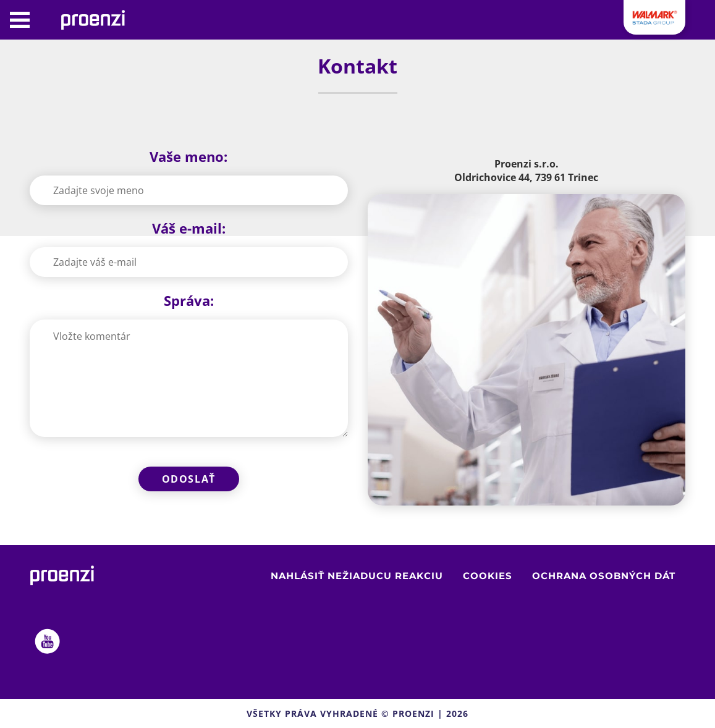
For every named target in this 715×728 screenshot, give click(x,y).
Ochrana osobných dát (604, 576)
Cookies (488, 576)
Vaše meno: (188, 156)
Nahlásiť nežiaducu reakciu (357, 576)
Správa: (189, 300)
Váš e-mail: (189, 228)
